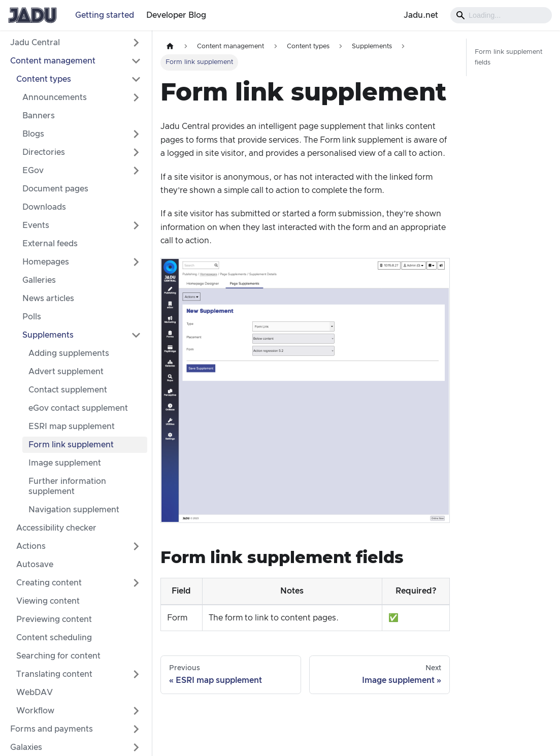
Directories (44, 152)
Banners (39, 116)
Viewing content (48, 601)
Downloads (44, 207)
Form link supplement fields (508, 57)
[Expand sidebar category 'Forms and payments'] (136, 729)
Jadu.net (421, 15)
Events (36, 225)
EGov (33, 171)
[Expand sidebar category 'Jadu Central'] (136, 43)
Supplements (48, 335)
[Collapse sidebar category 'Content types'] (136, 79)
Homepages (46, 262)
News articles (48, 299)
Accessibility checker (56, 528)
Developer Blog (176, 15)
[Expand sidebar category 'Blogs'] (136, 134)
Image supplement (65, 463)
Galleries (39, 280)
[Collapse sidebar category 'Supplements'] (136, 335)
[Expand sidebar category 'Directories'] (136, 152)
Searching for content (58, 656)
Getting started (105, 15)
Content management (53, 61)
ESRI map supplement (72, 426)
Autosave (35, 565)
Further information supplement (67, 486)
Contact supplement (68, 390)
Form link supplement (71, 445)
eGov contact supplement (78, 408)
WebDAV (35, 693)
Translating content (54, 674)
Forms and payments (52, 729)
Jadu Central (35, 43)
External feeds (50, 244)
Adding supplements (69, 353)
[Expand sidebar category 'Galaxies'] (136, 747)
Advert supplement (66, 372)
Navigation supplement (74, 510)
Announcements (55, 97)
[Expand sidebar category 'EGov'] (136, 171)
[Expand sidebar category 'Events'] (136, 225)
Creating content (49, 583)
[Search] (501, 15)
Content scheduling (54, 638)
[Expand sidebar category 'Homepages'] (136, 262)
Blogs (33, 134)
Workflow (35, 711)
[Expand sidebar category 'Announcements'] (136, 97)
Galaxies (26, 747)
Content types (44, 79)
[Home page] (170, 46)
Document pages (55, 189)
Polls (32, 317)
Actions (31, 546)
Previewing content (54, 619)
